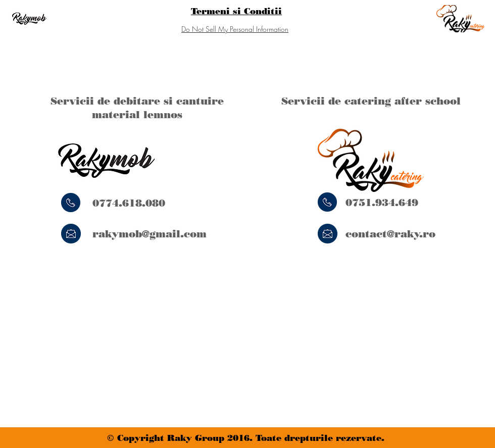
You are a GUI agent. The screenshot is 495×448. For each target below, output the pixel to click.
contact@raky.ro (390, 234)
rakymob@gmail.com (150, 234)
